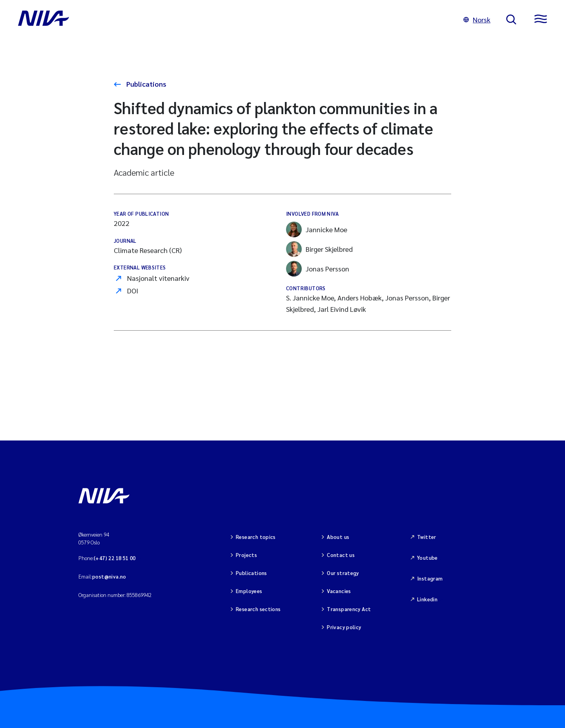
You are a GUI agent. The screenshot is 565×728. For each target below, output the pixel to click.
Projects (246, 555)
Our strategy (343, 573)
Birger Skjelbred (319, 249)
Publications (146, 84)
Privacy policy (344, 627)
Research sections (258, 609)
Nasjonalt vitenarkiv (158, 278)
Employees (249, 591)
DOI (133, 290)
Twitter (427, 537)
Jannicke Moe (317, 229)
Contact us (341, 555)
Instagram (430, 578)
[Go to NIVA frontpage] (233, 20)
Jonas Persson (318, 269)
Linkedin (427, 599)
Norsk (477, 19)
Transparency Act (349, 609)
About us (338, 537)
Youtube (427, 558)
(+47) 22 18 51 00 (115, 558)
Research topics (256, 537)
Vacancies (339, 591)
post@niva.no (109, 576)
